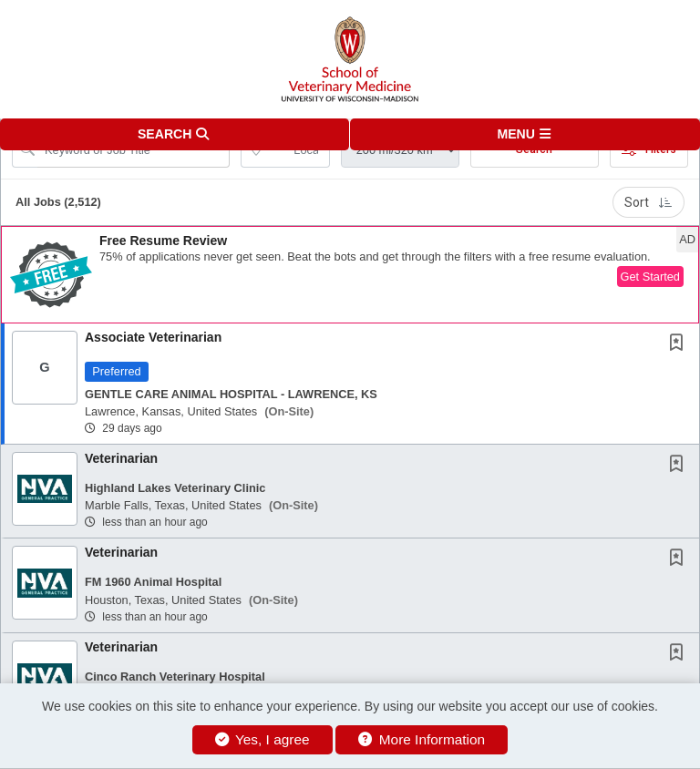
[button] (525, 134)
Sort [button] (649, 202)
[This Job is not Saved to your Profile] (680, 344)
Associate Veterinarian (153, 337)
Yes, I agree (262, 739)
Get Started (650, 277)
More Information (422, 739)
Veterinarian (121, 458)
